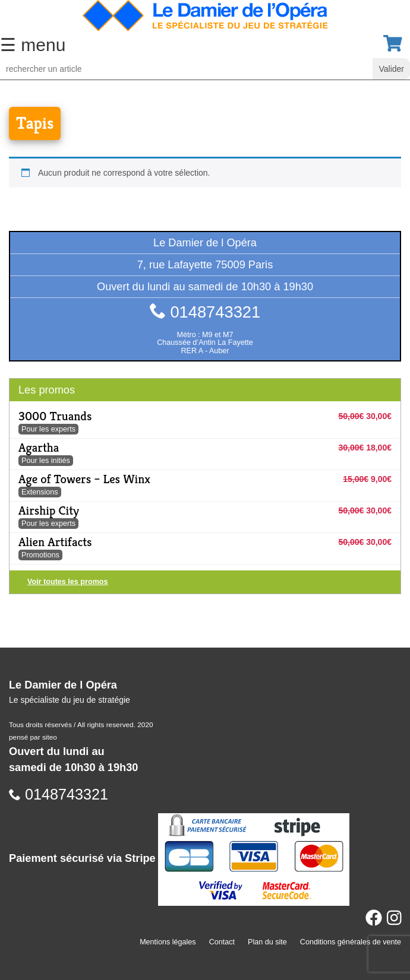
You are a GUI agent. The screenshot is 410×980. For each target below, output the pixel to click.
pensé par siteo (33, 737)
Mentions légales (168, 942)
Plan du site (267, 942)
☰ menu (33, 45)
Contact (222, 942)
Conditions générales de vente (351, 942)
